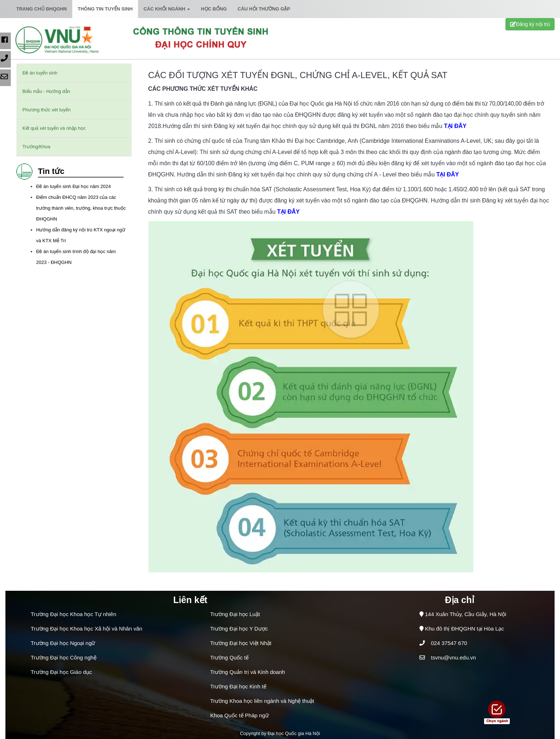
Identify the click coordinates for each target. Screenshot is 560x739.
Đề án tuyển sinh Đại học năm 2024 (74, 186)
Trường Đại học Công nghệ (64, 657)
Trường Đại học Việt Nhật (241, 643)
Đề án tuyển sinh (40, 73)
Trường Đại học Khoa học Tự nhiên (74, 614)
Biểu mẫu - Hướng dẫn (46, 91)
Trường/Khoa (36, 147)
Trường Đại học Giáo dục (61, 672)
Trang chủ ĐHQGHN (42, 9)
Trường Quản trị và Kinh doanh (248, 672)
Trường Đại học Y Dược (239, 629)
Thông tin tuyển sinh (105, 9)
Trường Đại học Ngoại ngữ (63, 643)
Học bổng (214, 9)
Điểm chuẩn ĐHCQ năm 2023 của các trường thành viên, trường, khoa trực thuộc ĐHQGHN (81, 208)
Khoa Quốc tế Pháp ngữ (240, 715)
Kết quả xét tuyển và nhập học (54, 128)
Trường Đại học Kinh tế (238, 686)
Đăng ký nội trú (530, 24)
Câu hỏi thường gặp (264, 9)
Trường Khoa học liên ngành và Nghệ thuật (262, 701)
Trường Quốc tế (229, 657)
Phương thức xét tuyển (46, 110)
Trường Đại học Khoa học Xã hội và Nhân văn (87, 629)
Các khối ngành (167, 9)
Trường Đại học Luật (235, 614)
